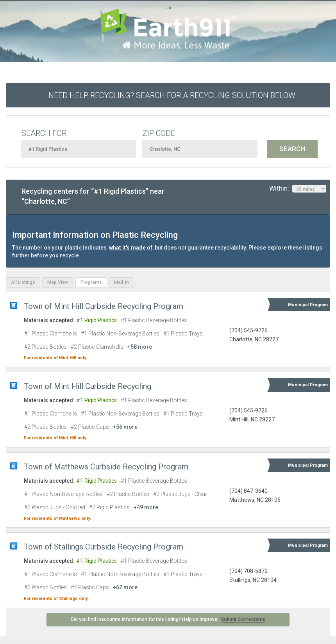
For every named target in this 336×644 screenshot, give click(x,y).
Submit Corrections (243, 619)
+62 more (125, 587)
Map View (58, 282)
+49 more (146, 507)
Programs (91, 282)
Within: (298, 189)
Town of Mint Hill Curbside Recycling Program (104, 306)
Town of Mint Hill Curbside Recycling (88, 386)
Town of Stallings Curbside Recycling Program (104, 547)
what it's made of (131, 248)
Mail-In (122, 282)
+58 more (140, 347)
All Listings (23, 282)
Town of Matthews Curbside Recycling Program (106, 467)
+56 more (125, 427)
